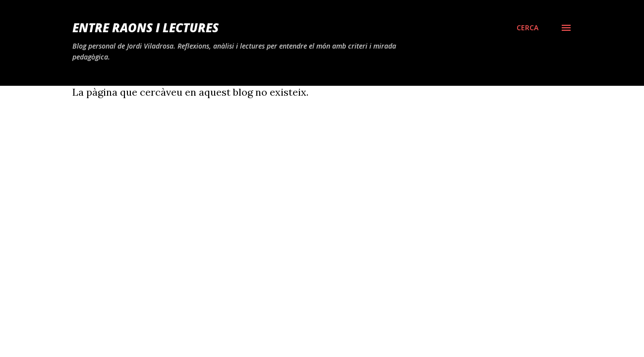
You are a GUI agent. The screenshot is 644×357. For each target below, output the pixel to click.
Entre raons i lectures (146, 28)
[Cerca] (527, 28)
